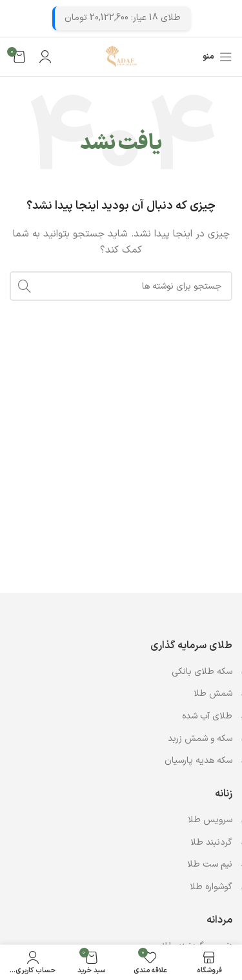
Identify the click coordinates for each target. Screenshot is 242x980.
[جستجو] (121, 286)
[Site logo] (121, 56)
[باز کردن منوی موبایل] (217, 57)
